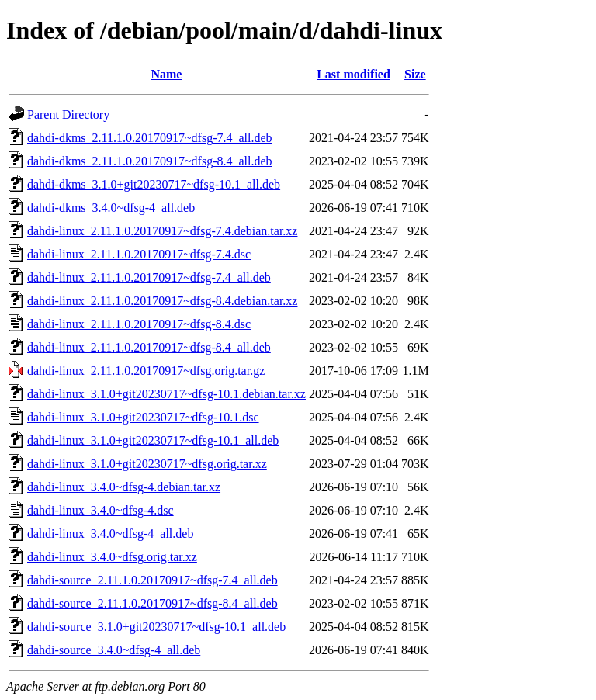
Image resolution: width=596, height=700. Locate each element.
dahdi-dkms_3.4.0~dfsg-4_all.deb (111, 208)
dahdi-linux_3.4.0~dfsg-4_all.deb (110, 534)
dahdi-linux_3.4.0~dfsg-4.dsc (100, 510)
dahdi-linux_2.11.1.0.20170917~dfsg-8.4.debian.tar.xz (162, 301)
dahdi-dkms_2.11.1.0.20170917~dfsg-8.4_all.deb (150, 161)
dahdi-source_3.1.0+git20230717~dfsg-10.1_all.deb (156, 627)
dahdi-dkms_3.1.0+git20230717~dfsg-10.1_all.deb (154, 184)
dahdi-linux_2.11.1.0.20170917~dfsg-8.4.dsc (139, 324)
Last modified (353, 74)
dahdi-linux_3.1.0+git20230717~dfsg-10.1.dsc (143, 417)
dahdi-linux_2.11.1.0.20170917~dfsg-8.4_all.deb (149, 347)
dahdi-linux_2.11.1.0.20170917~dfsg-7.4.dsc (139, 254)
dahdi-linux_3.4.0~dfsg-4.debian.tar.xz (124, 487)
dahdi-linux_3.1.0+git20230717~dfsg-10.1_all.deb (153, 440)
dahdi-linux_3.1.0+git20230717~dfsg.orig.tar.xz (147, 464)
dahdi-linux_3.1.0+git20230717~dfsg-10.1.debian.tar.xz (166, 394)
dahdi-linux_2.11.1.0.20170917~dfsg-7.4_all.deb (149, 277)
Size (415, 74)
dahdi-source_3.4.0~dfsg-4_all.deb (114, 650)
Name (166, 74)
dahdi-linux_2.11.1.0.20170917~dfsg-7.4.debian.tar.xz (162, 231)
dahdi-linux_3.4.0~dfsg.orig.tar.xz (112, 557)
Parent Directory (68, 114)
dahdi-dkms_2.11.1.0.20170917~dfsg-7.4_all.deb (150, 138)
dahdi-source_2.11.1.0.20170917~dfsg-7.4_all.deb (152, 580)
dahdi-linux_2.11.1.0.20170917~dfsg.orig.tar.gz (146, 371)
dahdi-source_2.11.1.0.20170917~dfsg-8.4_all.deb (152, 603)
